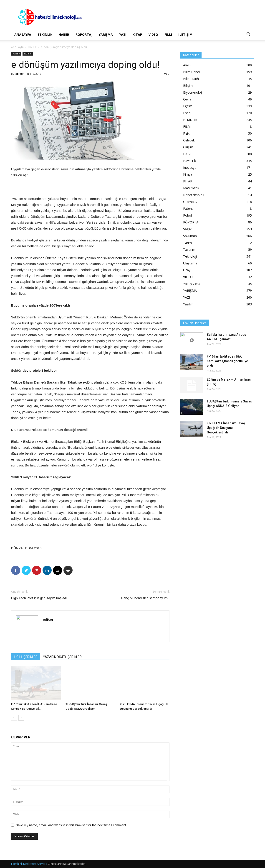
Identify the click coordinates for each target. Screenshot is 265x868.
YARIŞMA (106, 35)
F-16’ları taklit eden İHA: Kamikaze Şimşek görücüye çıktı (227, 361)
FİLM (168, 35)
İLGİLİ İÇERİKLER (26, 657)
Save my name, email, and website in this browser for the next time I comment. (72, 825)
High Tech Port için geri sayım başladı (39, 598)
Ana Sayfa (17, 47)
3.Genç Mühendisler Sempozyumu (144, 598)
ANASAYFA (23, 35)
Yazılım (28, 54)
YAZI (123, 35)
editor (19, 74)
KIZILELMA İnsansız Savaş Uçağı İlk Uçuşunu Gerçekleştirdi (226, 428)
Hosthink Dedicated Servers (29, 864)
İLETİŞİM (185, 35)
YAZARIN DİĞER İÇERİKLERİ (63, 657)
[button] (249, 35)
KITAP (137, 35)
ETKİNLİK (45, 35)
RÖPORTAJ (84, 35)
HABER (64, 35)
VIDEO (153, 35)
